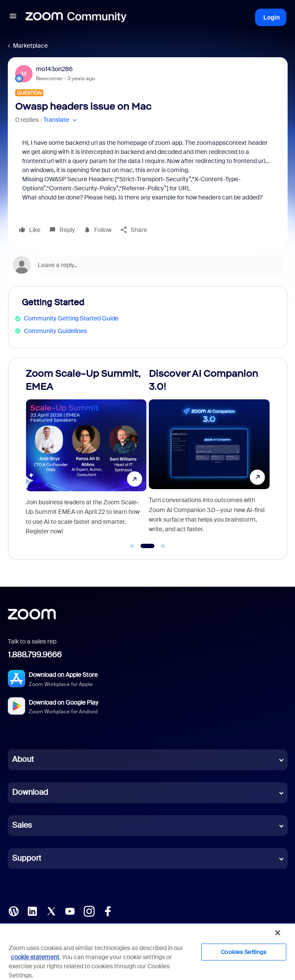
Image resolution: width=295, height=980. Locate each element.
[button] (13, 17)
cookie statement (35, 957)
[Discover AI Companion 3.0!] (209, 455)
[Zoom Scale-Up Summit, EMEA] (86, 455)
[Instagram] (89, 910)
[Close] (278, 933)
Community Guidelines (55, 331)
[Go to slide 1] (132, 546)
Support (27, 858)
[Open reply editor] (148, 265)
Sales (22, 825)
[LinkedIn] (32, 910)
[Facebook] (108, 910)
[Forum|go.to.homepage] (76, 17)
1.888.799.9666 (35, 655)
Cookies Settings (244, 952)
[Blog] (13, 910)
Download (30, 792)
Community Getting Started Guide (71, 318)
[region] (147, 951)
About (23, 759)
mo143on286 (54, 69)
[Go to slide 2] (147, 546)
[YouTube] (70, 910)
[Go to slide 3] (163, 546)
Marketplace (30, 46)
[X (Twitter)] (51, 910)
